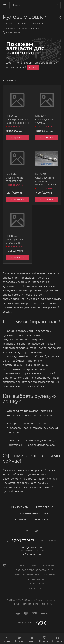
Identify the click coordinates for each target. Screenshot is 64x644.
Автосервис (44, 507)
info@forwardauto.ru (34, 547)
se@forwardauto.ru (34, 554)
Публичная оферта (35, 584)
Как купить (19, 507)
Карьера (21, 519)
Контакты (42, 519)
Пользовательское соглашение (35, 570)
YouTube (36, 531)
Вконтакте (28, 531)
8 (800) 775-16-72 (23, 541)
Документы (35, 588)
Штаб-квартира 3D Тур (32, 513)
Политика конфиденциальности (35, 566)
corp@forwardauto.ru (35, 551)
